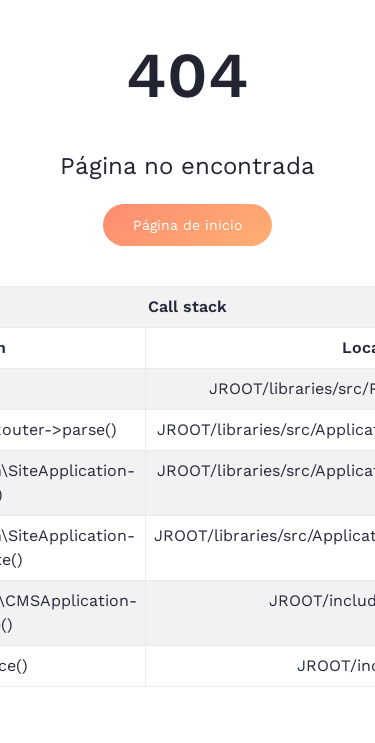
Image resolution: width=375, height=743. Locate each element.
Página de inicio (187, 225)
